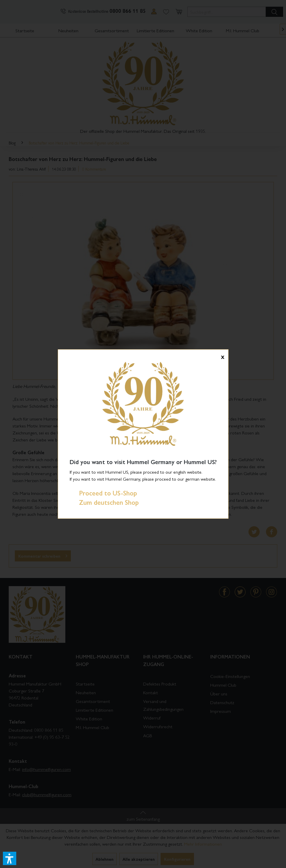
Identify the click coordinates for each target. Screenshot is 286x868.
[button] (10, 858)
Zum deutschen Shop (104, 502)
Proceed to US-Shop (103, 493)
